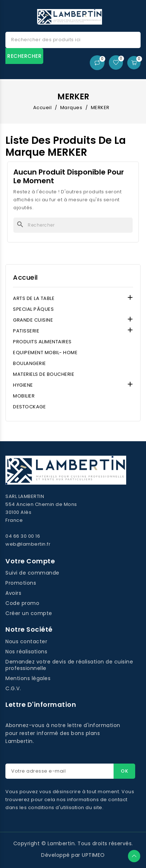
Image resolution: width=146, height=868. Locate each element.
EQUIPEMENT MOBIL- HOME (45, 353)
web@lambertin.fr (28, 544)
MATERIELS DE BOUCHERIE (44, 374)
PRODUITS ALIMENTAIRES (42, 342)
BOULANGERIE (30, 363)
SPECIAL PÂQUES (33, 309)
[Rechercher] (73, 225)
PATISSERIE (26, 331)
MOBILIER (24, 396)
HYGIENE (23, 385)
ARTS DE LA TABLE (34, 298)
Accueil (25, 278)
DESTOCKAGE (29, 407)
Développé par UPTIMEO (73, 855)
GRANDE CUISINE (33, 320)
